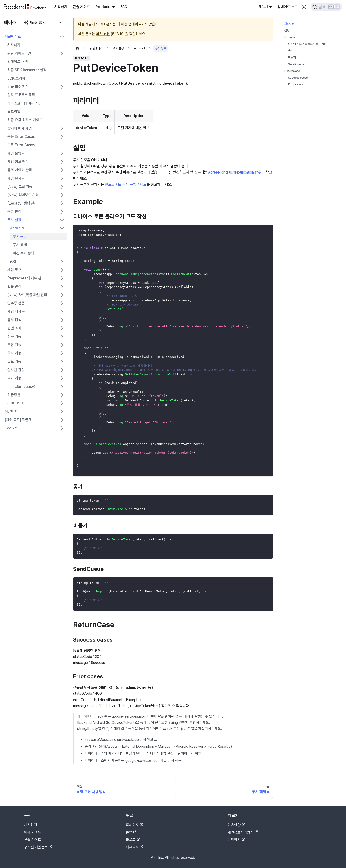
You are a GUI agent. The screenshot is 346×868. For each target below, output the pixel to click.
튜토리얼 (14, 112)
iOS (13, 262)
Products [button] (103, 7)
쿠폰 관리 (14, 212)
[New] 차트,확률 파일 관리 (27, 295)
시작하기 (61, 7)
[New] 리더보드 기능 (23, 195)
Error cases (295, 84)
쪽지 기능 (14, 353)
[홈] (77, 48)
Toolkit (11, 428)
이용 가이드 (33, 832)
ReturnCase (292, 71)
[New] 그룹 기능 (20, 187)
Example (290, 37)
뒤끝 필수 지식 (18, 87)
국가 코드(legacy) (21, 386)
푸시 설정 (14, 220)
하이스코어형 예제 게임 (25, 103)
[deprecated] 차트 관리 (26, 278)
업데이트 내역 (18, 62)
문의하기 (236, 840)
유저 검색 (14, 320)
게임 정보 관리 (18, 162)
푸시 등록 (20, 237)
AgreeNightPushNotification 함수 (235, 172)
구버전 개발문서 (38, 847)
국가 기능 (14, 378)
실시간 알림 (16, 370)
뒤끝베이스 (13, 37)
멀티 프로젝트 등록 (21, 95)
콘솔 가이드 (81, 7)
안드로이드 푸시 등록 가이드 (126, 184)
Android (17, 228)
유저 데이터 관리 (20, 170)
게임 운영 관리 (18, 153)
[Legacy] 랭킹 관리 (22, 203)
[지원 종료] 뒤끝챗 (18, 420)
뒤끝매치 (11, 411)
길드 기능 (14, 361)
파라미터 (290, 24)
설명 (287, 30)
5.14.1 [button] (263, 7)
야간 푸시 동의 (24, 253)
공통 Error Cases (21, 137)
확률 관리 (14, 287)
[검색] (326, 7)
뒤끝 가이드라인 (19, 53)
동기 (291, 51)
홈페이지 (134, 825)
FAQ (124, 7)
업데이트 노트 (287, 7)
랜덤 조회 (14, 328)
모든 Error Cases (21, 145)
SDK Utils (15, 403)
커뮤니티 (134, 847)
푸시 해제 (20, 245)
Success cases (298, 78)
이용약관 (236, 825)
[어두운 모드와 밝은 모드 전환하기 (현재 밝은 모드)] (304, 7)
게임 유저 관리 (18, 178)
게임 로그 (14, 270)
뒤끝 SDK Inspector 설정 (27, 70)
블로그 (133, 840)
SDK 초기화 (16, 78)
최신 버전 (103, 34)
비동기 (292, 57)
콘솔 (131, 832)
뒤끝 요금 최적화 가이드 (25, 120)
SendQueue (296, 64)
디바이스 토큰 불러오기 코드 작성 (307, 44)
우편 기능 (14, 345)
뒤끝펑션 (14, 395)
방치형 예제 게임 (20, 128)
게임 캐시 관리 (18, 312)
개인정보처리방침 (243, 832)
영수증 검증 (16, 303)
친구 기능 (14, 336)
